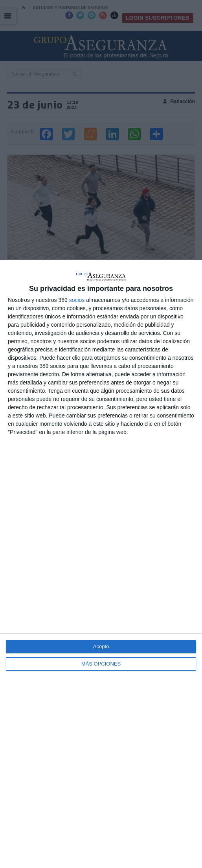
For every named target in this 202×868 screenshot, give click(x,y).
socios (77, 300)
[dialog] (101, 564)
